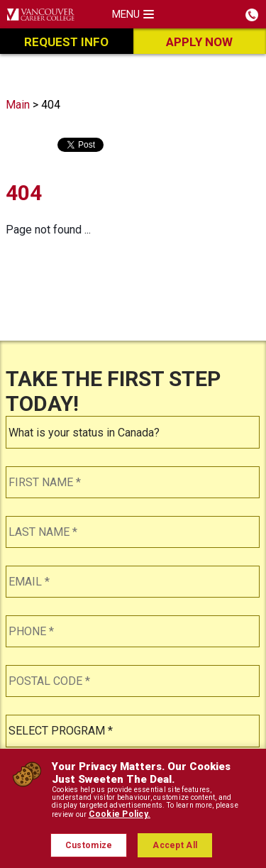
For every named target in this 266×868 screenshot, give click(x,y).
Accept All (175, 845)
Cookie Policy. (120, 814)
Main (18, 105)
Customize (89, 845)
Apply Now (199, 42)
